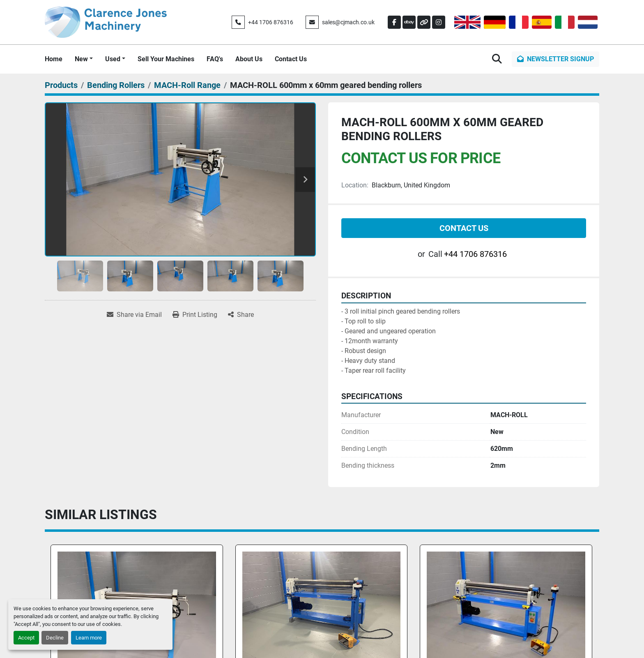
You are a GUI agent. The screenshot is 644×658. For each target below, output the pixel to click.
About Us (249, 59)
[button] (84, 59)
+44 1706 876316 (271, 22)
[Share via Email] (134, 315)
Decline (55, 638)
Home (54, 59)
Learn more (89, 638)
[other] (424, 22)
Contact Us (291, 59)
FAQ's (215, 59)
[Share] (241, 315)
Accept (26, 638)
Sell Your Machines (166, 59)
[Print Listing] (195, 315)
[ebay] (409, 22)
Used (113, 59)
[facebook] (394, 22)
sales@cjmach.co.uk (348, 22)
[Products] (61, 85)
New (81, 59)
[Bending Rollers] (116, 85)
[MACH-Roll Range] (187, 85)
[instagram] (439, 22)
